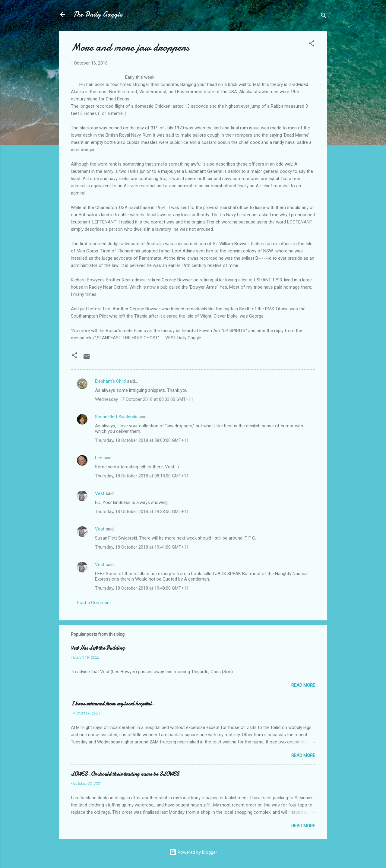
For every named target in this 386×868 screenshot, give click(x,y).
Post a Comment (94, 603)
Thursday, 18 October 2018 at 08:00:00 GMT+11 (142, 440)
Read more (303, 685)
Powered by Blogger (193, 852)
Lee (99, 458)
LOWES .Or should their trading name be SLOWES (125, 774)
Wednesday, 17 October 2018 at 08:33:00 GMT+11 (144, 399)
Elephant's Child (110, 381)
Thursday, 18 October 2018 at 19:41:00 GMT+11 (142, 547)
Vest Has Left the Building (98, 648)
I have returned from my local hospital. (112, 704)
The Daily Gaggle (98, 14)
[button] (312, 44)
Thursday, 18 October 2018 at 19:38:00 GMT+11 (142, 512)
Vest (100, 493)
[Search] (324, 16)
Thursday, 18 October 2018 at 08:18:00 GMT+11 (142, 476)
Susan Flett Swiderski (116, 417)
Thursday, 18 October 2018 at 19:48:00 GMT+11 (142, 588)
